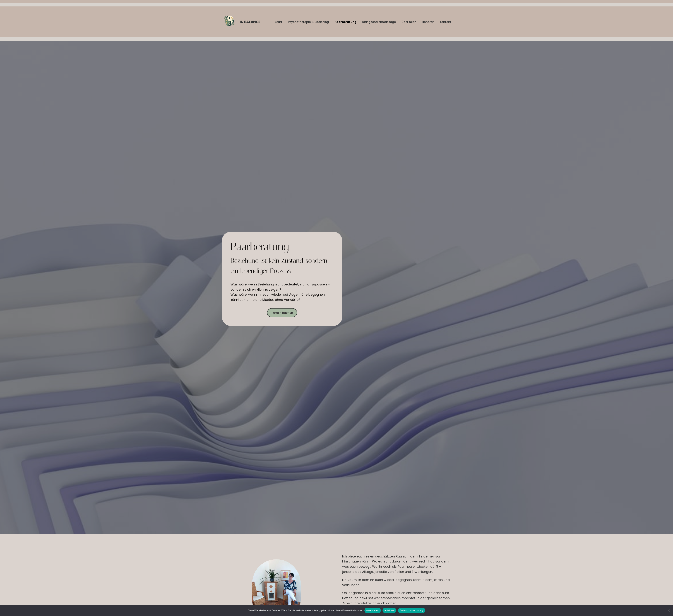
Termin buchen (282, 313)
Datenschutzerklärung (412, 610)
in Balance (250, 22)
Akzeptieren (373, 610)
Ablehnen (389, 610)
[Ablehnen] (669, 610)
